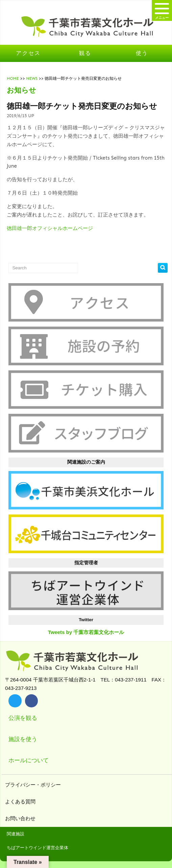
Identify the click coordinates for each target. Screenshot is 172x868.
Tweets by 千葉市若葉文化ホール (86, 632)
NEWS (32, 78)
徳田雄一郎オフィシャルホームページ (50, 228)
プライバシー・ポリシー (34, 785)
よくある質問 (21, 802)
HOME (13, 78)
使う (142, 53)
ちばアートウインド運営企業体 (38, 848)
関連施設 (16, 834)
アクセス (28, 53)
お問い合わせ (21, 818)
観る (85, 53)
